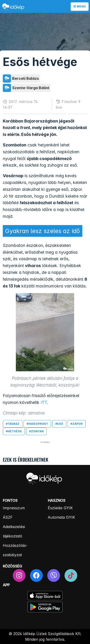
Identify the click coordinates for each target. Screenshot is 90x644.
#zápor (76, 424)
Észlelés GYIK (60, 508)
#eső (59, 424)
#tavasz (13, 424)
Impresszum (14, 508)
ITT (44, 402)
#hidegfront (37, 424)
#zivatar (36, 431)
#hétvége (14, 431)
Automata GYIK (61, 517)
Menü (80, 6)
